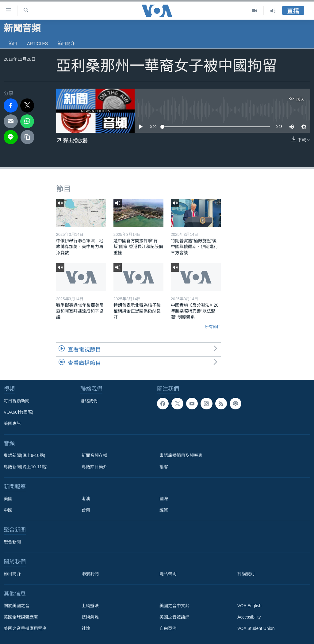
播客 (164, 467)
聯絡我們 (89, 401)
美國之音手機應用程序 (25, 628)
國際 (164, 499)
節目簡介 (66, 44)
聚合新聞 (12, 542)
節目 (13, 44)
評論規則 (246, 574)
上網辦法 (90, 606)
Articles (37, 44)
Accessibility (249, 617)
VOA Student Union (256, 628)
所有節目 (213, 327)
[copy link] (28, 137)
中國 (8, 510)
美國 (8, 499)
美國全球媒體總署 (21, 617)
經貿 (164, 510)
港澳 (86, 499)
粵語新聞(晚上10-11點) (26, 467)
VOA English (249, 606)
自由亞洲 (168, 628)
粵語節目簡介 (94, 467)
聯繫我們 (90, 574)
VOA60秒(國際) (18, 412)
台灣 (86, 510)
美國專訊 (12, 424)
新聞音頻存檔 (94, 455)
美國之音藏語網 (174, 617)
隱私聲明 (168, 574)
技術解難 (90, 617)
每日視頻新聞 (17, 401)
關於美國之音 (17, 606)
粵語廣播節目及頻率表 (181, 455)
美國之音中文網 (174, 606)
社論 (86, 628)
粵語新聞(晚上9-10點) (24, 455)
